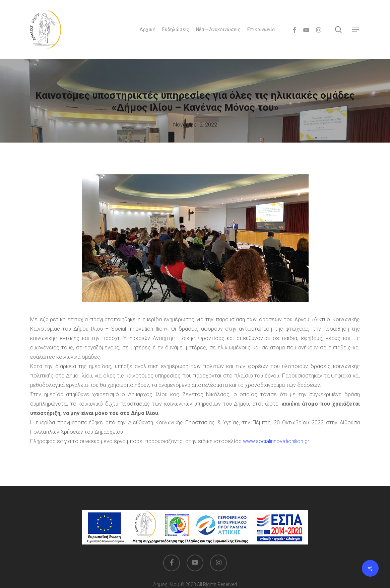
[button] (356, 30)
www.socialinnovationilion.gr (276, 441)
